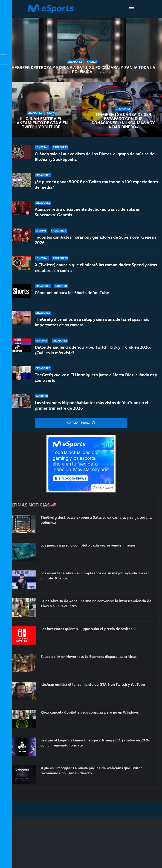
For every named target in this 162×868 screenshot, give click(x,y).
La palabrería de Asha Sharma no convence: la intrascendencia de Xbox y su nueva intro (96, 603)
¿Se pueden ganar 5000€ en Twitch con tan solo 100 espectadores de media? (96, 184)
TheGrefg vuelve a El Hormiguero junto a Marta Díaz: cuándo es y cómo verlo (96, 378)
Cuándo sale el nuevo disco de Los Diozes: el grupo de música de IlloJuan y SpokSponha (95, 157)
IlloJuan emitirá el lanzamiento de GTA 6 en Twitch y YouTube (41, 123)
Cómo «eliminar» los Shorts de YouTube (72, 293)
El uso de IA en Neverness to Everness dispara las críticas (88, 657)
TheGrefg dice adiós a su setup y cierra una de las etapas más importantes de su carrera (92, 322)
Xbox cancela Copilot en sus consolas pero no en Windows (90, 712)
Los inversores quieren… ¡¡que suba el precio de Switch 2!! (89, 629)
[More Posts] (81, 423)
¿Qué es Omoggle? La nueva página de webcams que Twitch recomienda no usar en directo (91, 770)
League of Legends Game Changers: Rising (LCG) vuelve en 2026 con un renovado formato (95, 743)
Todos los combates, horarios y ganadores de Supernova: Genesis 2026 (95, 240)
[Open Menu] (132, 9)
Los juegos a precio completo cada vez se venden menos (88, 545)
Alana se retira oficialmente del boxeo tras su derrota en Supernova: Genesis (88, 212)
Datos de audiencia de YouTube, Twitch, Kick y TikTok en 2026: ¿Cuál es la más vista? (93, 350)
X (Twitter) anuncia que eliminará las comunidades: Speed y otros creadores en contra (96, 268)
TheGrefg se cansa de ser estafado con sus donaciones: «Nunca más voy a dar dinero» (123, 121)
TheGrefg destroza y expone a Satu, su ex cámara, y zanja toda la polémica (82, 70)
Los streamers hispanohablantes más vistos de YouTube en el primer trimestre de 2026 (91, 405)
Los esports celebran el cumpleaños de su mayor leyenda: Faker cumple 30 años (95, 576)
